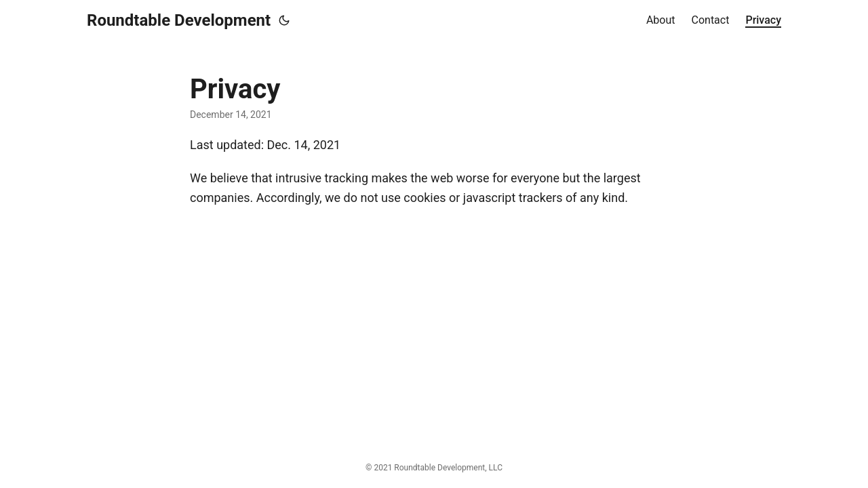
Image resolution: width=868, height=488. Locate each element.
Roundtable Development (179, 20)
